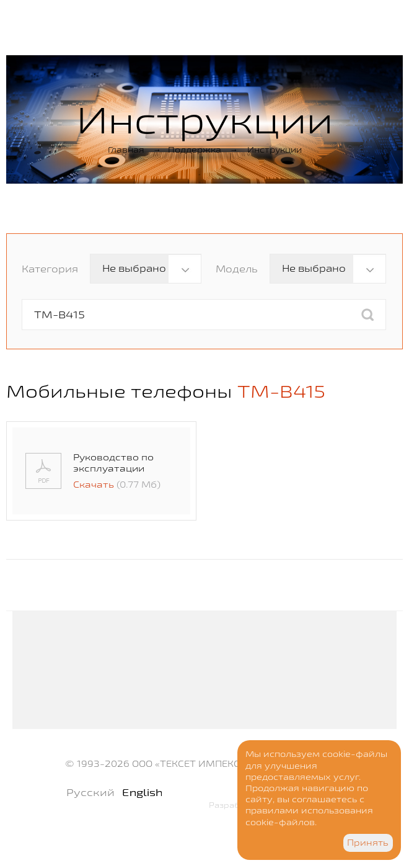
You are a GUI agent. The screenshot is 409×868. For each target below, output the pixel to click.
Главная (126, 150)
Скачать (94, 484)
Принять (368, 843)
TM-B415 (281, 391)
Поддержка (195, 150)
